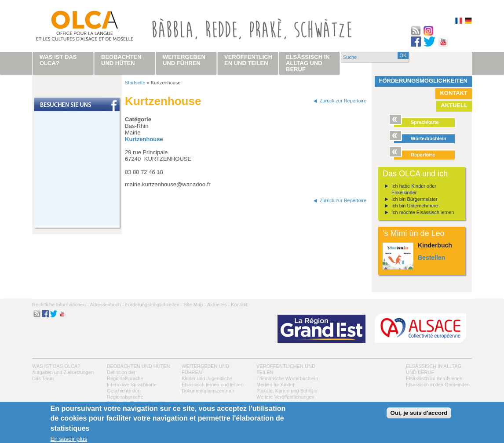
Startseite (135, 83)
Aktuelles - (218, 305)
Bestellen (431, 258)
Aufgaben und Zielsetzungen (63, 372)
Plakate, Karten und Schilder (287, 391)
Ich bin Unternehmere (415, 206)
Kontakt (454, 93)
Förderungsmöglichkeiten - (153, 305)
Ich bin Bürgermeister (415, 199)
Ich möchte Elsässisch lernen (423, 212)
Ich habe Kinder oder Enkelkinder (414, 189)
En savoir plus (69, 439)
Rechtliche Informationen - (60, 305)
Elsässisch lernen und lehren (213, 385)
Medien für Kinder (276, 385)
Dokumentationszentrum (208, 391)
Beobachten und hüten (139, 366)
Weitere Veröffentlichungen (285, 397)
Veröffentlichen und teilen (248, 60)
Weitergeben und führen (184, 60)
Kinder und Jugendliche (207, 378)
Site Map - (195, 305)
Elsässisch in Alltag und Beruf (308, 63)
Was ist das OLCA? (56, 366)
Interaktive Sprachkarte (132, 385)
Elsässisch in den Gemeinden (438, 385)
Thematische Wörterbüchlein (287, 378)
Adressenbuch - (107, 305)
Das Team (43, 378)
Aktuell (454, 105)
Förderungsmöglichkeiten (424, 81)
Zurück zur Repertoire (343, 101)
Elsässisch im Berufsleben (434, 378)
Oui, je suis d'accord (419, 413)
